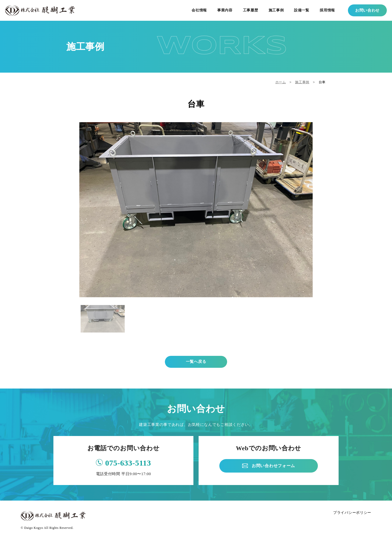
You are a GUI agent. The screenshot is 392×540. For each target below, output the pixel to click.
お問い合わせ (367, 10)
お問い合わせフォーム (273, 466)
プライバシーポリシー (352, 513)
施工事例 (302, 82)
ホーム (281, 82)
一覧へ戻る (196, 362)
